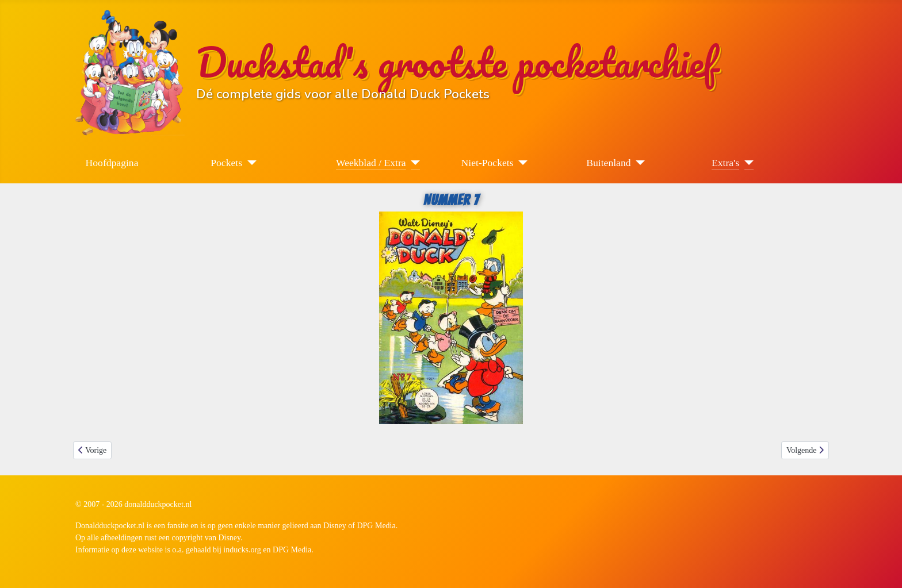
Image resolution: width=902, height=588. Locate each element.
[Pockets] (249, 163)
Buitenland (608, 163)
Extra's (725, 163)
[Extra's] (746, 163)
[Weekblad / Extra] (413, 163)
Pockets (226, 163)
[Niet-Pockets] (521, 163)
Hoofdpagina (112, 163)
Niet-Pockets (488, 163)
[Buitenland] (638, 163)
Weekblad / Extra (371, 163)
